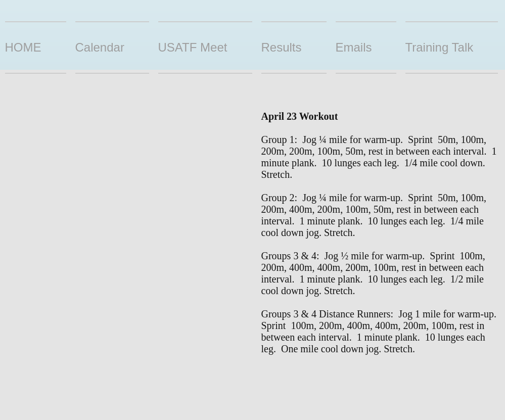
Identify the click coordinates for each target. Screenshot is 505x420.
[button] (294, 48)
